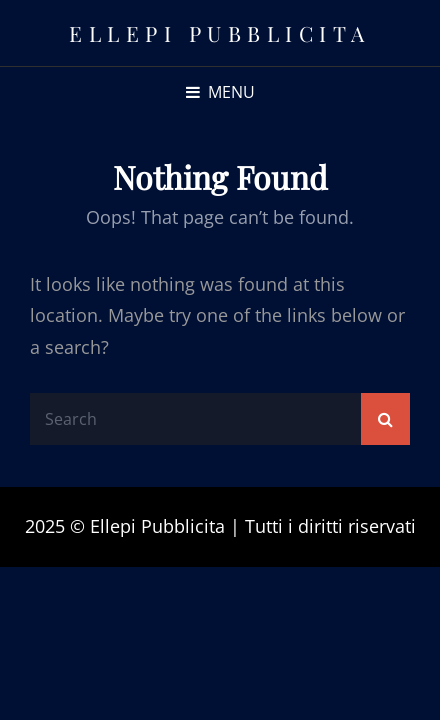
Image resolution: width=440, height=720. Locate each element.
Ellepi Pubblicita (220, 33)
